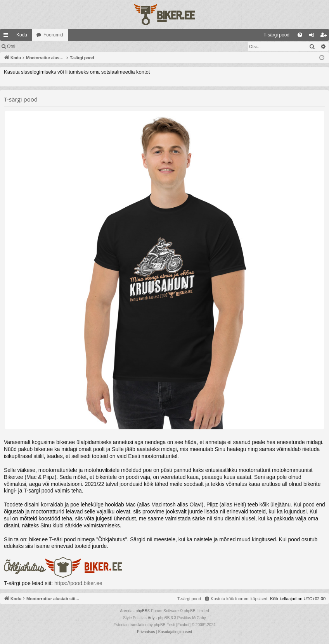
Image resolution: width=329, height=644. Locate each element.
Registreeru (71, 46)
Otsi (11, 46)
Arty (151, 618)
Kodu (22, 35)
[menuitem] (213, 35)
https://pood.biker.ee (78, 583)
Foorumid (53, 35)
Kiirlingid (7, 36)
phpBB (141, 611)
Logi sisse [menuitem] (313, 36)
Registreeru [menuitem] (325, 36)
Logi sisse (37, 46)
